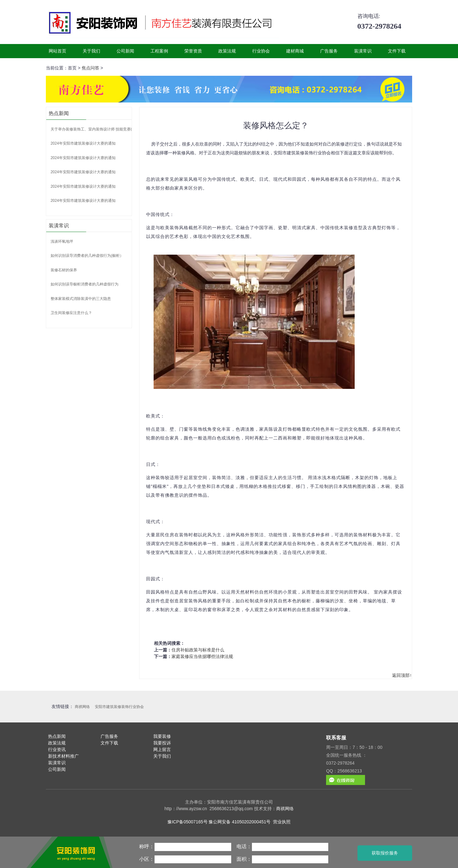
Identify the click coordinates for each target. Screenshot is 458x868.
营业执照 (282, 822)
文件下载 (397, 51)
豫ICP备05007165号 (188, 822)
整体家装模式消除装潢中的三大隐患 (81, 299)
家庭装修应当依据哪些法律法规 (202, 656)
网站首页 (57, 51)
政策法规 (227, 51)
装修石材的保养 (64, 270)
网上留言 (162, 749)
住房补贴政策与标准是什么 (198, 650)
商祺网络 (82, 707)
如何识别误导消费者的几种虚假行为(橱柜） (87, 256)
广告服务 (329, 51)
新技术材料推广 (63, 756)
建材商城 (295, 51)
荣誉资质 (193, 51)
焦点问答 (90, 68)
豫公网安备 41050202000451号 (240, 822)
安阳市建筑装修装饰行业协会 (119, 707)
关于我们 (91, 51)
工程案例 (159, 51)
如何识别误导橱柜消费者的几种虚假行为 (85, 284)
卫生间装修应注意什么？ (71, 313)
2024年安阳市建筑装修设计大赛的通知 (83, 143)
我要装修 (162, 736)
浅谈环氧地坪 (62, 241)
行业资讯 (57, 749)
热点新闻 (57, 736)
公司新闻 (125, 51)
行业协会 (261, 51)
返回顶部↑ (402, 675)
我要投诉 (162, 743)
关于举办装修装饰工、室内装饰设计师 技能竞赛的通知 (96, 129)
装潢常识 (363, 51)
